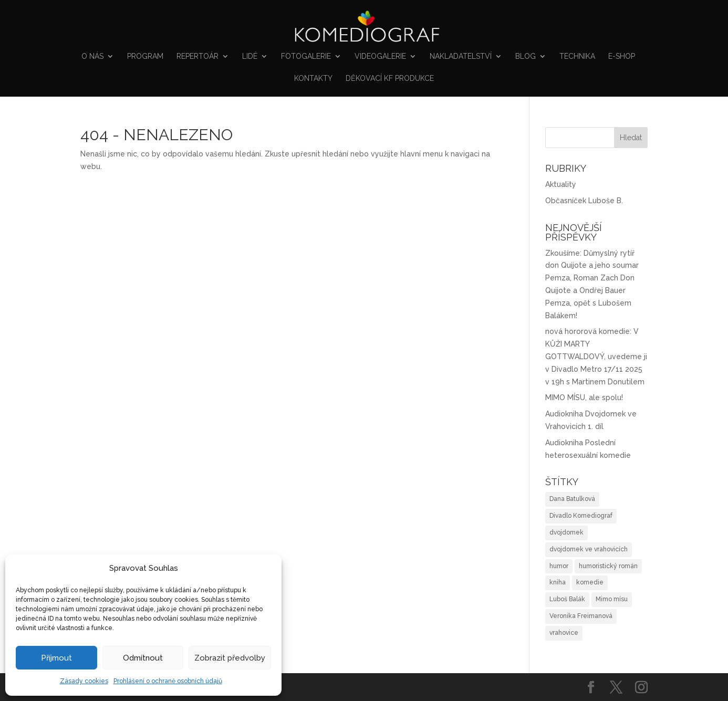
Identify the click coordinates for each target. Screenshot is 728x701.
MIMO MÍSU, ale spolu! (584, 397)
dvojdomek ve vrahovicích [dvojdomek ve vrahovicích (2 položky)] (589, 549)
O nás (92, 56)
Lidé (250, 56)
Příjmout (56, 658)
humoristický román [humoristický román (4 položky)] (608, 566)
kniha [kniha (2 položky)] (558, 582)
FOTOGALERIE (306, 56)
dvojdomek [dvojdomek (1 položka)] (566, 532)
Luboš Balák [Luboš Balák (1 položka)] (567, 599)
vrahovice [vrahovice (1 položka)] (564, 633)
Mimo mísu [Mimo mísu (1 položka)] (612, 599)
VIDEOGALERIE (380, 56)
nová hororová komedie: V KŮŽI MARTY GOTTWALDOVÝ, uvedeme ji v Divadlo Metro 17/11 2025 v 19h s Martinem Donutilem (596, 356)
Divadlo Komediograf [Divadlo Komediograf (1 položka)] (581, 516)
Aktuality (561, 184)
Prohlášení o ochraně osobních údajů (168, 681)
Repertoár (197, 56)
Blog (526, 56)
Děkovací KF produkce (390, 79)
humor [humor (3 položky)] (559, 566)
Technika (577, 56)
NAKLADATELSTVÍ (461, 56)
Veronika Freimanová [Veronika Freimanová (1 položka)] (581, 616)
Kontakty (313, 79)
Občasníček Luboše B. (584, 201)
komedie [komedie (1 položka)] (590, 582)
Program (145, 56)
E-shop (622, 56)
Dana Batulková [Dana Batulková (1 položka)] (572, 499)
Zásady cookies (84, 681)
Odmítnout (143, 658)
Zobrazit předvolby (230, 658)
